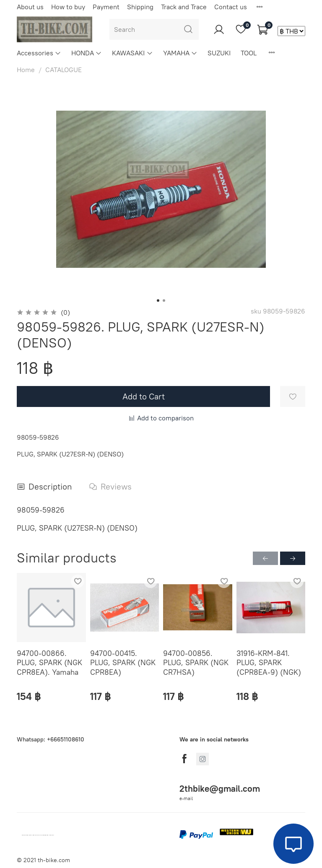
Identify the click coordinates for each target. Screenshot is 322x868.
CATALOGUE (64, 70)
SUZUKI (219, 53)
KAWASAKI (132, 53)
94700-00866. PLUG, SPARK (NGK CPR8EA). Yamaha (49, 662)
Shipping (140, 7)
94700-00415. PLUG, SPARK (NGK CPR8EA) (123, 662)
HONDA (87, 53)
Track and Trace (184, 7)
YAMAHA (180, 53)
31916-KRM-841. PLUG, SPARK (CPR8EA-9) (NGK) (269, 662)
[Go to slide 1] (158, 301)
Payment (106, 7)
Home (26, 70)
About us (30, 7)
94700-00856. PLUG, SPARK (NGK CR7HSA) (196, 662)
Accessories (39, 53)
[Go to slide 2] (164, 301)
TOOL (249, 53)
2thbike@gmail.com (220, 789)
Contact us (231, 7)
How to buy (68, 7)
